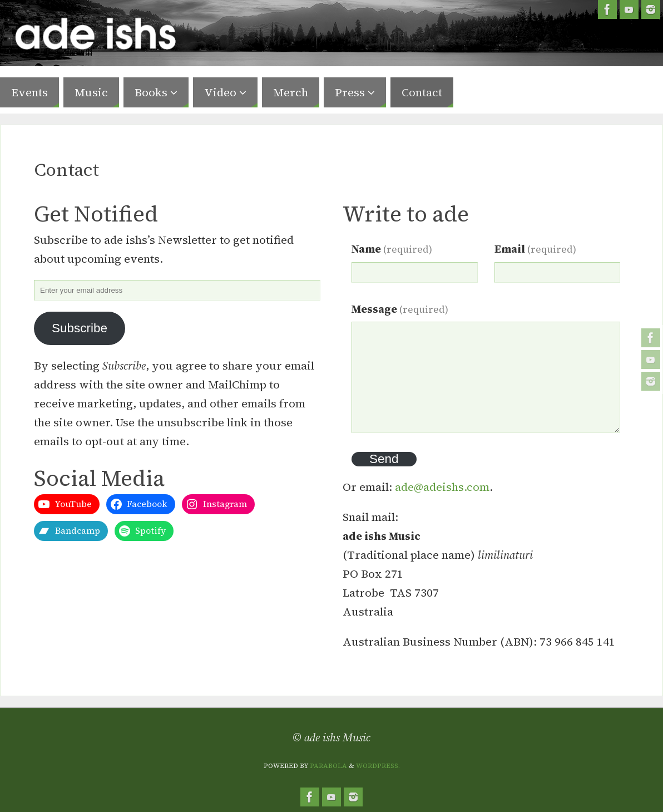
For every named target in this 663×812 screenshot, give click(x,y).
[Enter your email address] (177, 290)
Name (392, 249)
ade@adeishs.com (442, 487)
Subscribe (80, 328)
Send (384, 459)
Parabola (328, 766)
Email (535, 249)
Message (400, 309)
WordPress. (378, 766)
